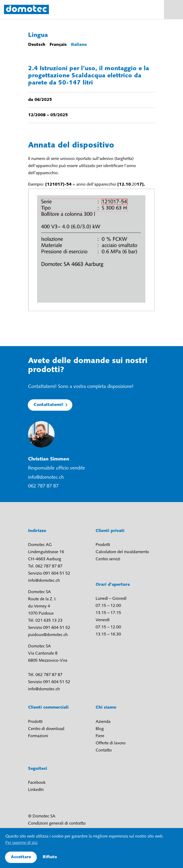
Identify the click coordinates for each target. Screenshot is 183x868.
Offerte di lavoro (111, 743)
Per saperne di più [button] (21, 843)
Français (58, 45)
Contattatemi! (48, 405)
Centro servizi (108, 559)
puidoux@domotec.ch (48, 635)
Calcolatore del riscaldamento (122, 552)
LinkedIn (36, 790)
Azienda (103, 722)
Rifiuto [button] (50, 857)
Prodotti (103, 545)
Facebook (37, 783)
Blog (100, 729)
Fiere (100, 736)
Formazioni (38, 736)
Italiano (79, 45)
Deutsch (37, 45)
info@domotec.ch (46, 478)
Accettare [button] (21, 857)
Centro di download (46, 729)
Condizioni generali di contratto (57, 824)
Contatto (104, 750)
